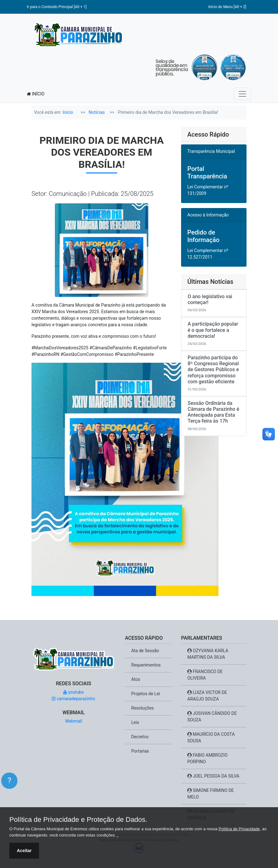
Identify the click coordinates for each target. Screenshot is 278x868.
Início (68, 112)
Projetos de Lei (146, 694)
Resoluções (142, 708)
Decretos (140, 737)
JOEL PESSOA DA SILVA (213, 776)
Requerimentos (146, 665)
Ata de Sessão (145, 651)
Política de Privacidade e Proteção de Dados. (78, 820)
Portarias (140, 751)
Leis (135, 722)
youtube (73, 692)
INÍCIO (36, 94)
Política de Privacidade (239, 829)
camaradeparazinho (73, 699)
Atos (136, 679)
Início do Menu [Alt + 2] (227, 7)
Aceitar (24, 851)
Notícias (97, 112)
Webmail (74, 721)
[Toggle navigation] (242, 94)
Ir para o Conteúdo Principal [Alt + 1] (57, 7)
